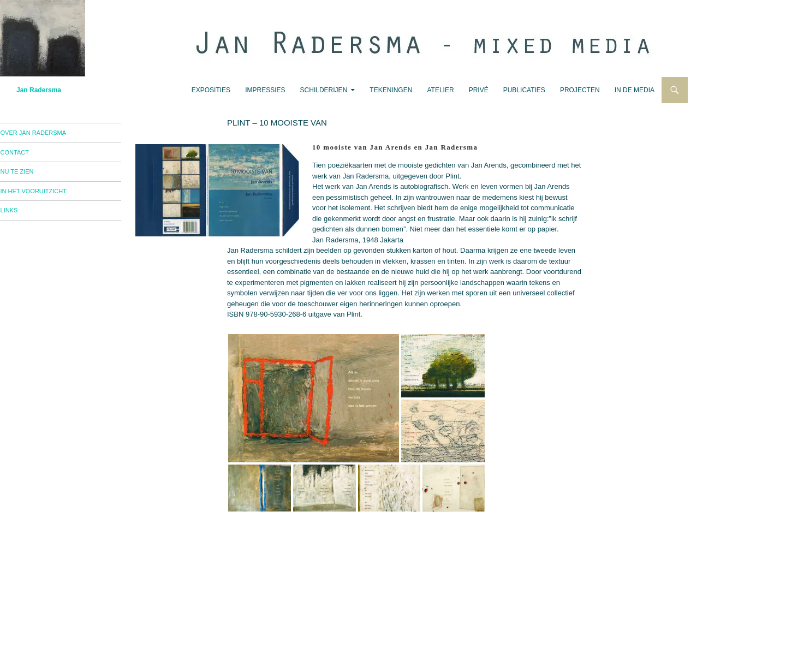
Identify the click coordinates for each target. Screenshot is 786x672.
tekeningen (391, 90)
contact (31, 154)
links (25, 215)
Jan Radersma (39, 90)
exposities (211, 90)
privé (479, 90)
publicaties (524, 90)
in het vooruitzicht (49, 195)
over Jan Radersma (49, 133)
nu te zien (33, 174)
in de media (635, 90)
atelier (440, 90)
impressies (265, 90)
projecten (580, 90)
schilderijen (324, 90)
